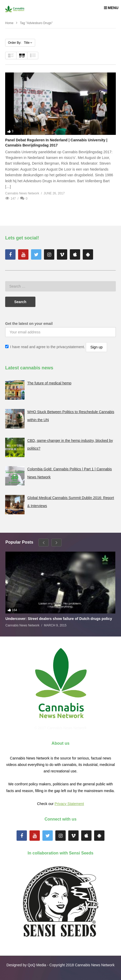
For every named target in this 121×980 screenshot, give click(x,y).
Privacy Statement (69, 804)
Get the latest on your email (29, 324)
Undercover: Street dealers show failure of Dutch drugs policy (59, 619)
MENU (111, 8)
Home (9, 23)
